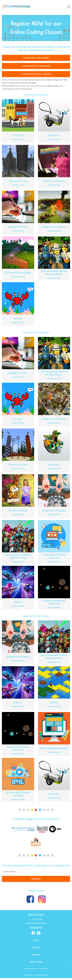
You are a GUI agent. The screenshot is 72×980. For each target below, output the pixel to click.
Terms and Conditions (31, 970)
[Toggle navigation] (68, 6)
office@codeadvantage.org (36, 925)
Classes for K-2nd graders (36, 60)
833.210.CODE (36, 921)
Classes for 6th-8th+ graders (36, 76)
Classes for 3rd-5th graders (36, 68)
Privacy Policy (44, 970)
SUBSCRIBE (36, 881)
